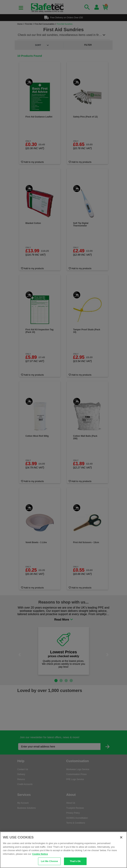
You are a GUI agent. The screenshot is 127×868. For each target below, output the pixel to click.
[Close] (121, 837)
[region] (63, 850)
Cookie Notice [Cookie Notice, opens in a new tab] (40, 854)
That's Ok (75, 861)
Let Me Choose (49, 861)
